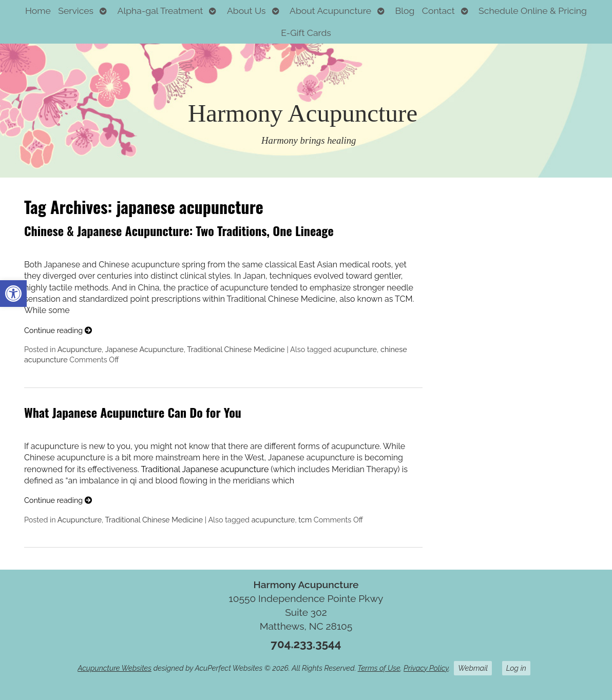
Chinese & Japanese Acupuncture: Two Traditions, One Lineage (179, 230)
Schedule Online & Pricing (533, 11)
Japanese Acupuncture (145, 349)
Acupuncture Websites (114, 668)
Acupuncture (80, 349)
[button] (13, 294)
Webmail (473, 668)
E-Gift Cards (306, 33)
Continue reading (58, 330)
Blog (405, 11)
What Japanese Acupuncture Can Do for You (133, 412)
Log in (516, 668)
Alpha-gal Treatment (160, 11)
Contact (438, 11)
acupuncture (355, 349)
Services (76, 11)
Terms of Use (379, 668)
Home (38, 11)
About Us (246, 11)
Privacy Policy (426, 668)
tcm (305, 520)
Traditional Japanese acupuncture (205, 469)
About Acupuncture (330, 11)
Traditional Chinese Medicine (236, 349)
